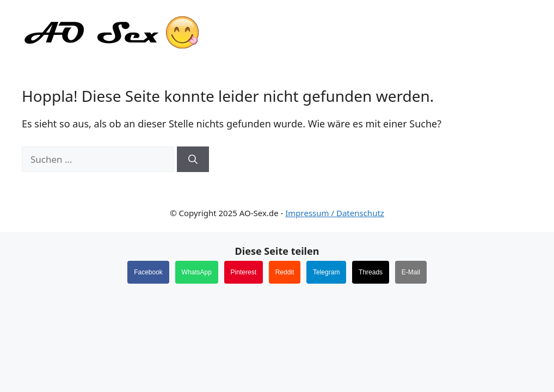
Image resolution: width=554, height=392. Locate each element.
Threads (371, 272)
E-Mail (411, 272)
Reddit (285, 272)
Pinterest (244, 272)
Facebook (148, 272)
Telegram (326, 272)
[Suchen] (193, 160)
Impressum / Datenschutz (335, 213)
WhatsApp (197, 272)
